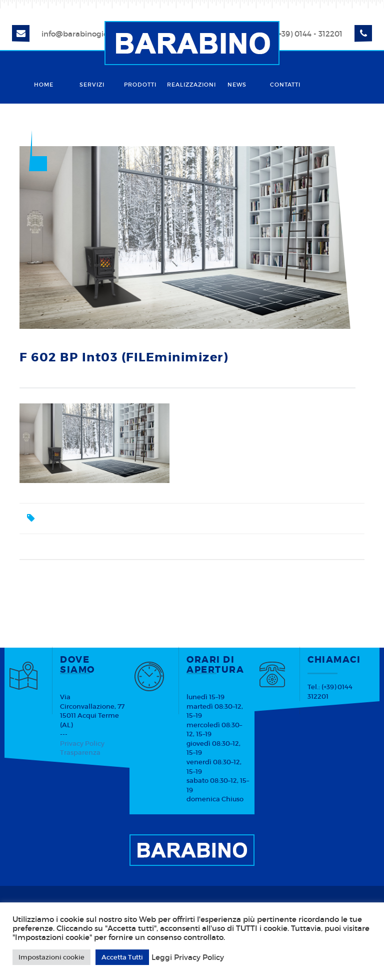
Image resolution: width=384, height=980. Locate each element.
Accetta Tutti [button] (122, 957)
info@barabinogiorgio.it (85, 34)
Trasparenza (80, 753)
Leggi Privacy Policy (188, 957)
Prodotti (140, 85)
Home (44, 85)
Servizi (92, 85)
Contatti (285, 85)
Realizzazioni (190, 85)
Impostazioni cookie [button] (51, 957)
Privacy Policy (82, 744)
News (237, 85)
